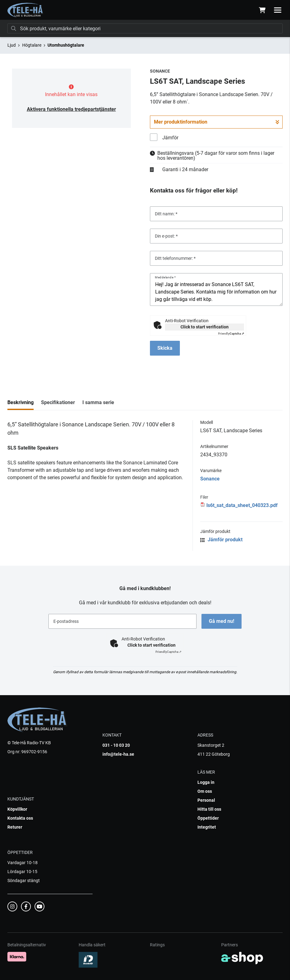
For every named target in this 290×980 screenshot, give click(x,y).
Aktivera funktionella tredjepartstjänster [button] (71, 109)
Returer (15, 827)
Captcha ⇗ (231, 334)
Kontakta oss (20, 818)
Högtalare (32, 45)
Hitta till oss (209, 809)
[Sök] (145, 28)
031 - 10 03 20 (116, 745)
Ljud (12, 45)
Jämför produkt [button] (221, 540)
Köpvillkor (17, 809)
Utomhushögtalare (66, 45)
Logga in (206, 782)
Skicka (165, 348)
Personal (206, 800)
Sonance (210, 479)
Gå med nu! (222, 621)
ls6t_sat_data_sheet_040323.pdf (242, 505)
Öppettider (208, 818)
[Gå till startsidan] (25, 10)
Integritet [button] (207, 827)
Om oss (205, 791)
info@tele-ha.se (118, 754)
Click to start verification (205, 327)
